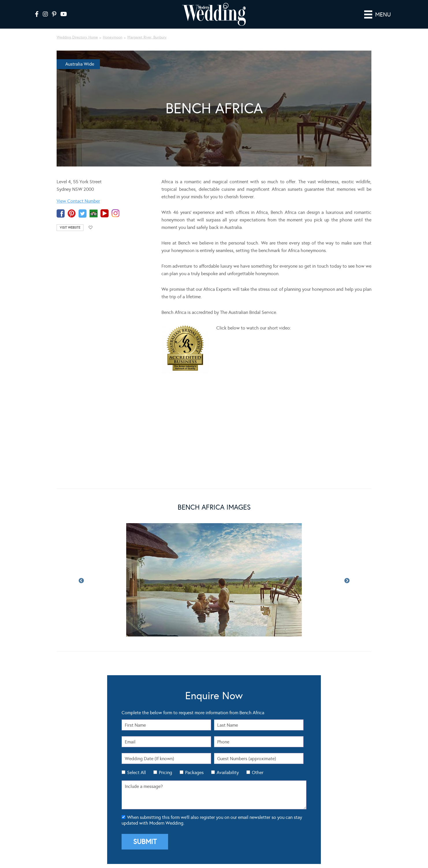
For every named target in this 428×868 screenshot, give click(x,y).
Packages (194, 772)
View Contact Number (78, 201)
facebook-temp (61, 213)
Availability (228, 772)
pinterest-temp (72, 213)
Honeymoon (113, 37)
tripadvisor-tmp (94, 213)
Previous (81, 581)
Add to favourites (91, 228)
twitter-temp (83, 213)
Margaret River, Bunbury (147, 37)
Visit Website (70, 228)
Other (258, 772)
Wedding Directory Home (77, 37)
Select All (136, 772)
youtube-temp (105, 213)
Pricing (165, 772)
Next (347, 581)
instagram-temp (116, 213)
